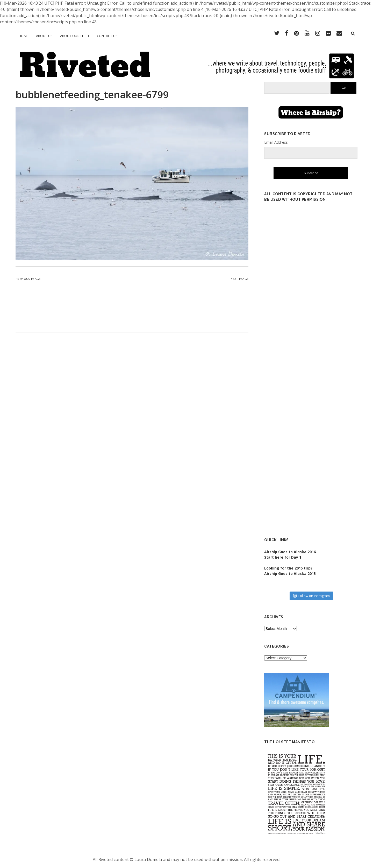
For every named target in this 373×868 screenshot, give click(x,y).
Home (24, 36)
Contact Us (107, 36)
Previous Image (28, 278)
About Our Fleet (75, 36)
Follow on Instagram (311, 595)
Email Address (276, 141)
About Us (44, 36)
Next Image (239, 278)
